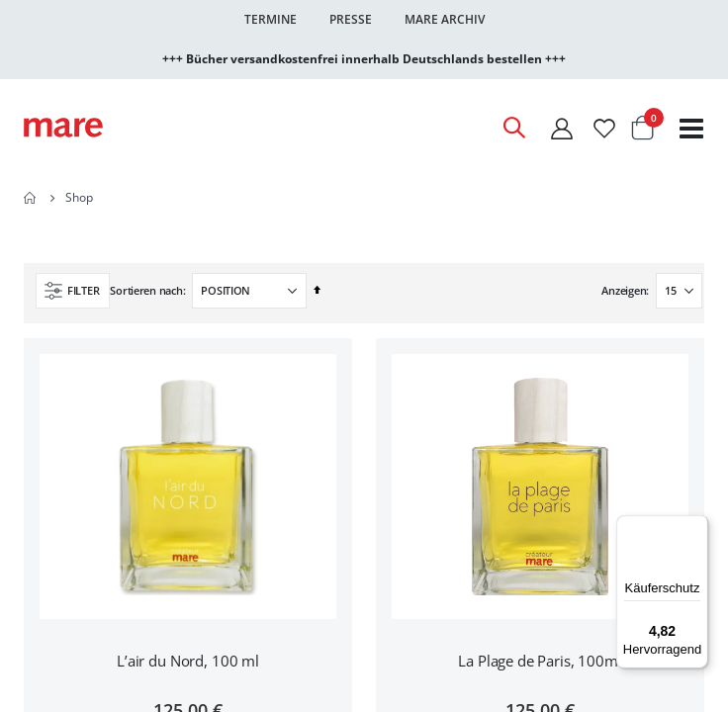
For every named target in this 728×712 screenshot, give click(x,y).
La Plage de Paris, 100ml (540, 661)
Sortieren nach (146, 290)
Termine (271, 19)
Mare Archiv (445, 19)
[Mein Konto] (562, 128)
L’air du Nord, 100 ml (188, 661)
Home (31, 198)
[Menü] (696, 520)
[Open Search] (513, 128)
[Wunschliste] (604, 128)
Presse (351, 19)
